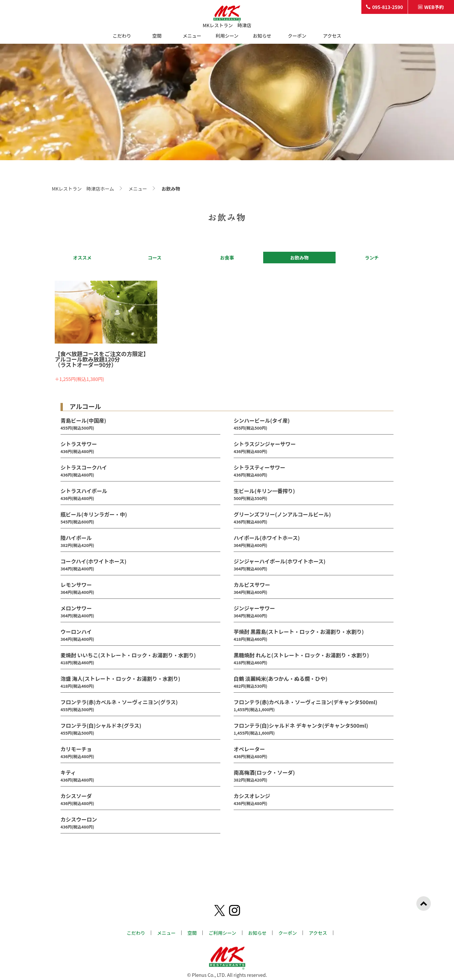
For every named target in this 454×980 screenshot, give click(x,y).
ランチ (372, 258)
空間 (157, 36)
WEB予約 (431, 7)
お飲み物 (299, 258)
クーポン (297, 36)
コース (154, 258)
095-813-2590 (384, 7)
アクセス (332, 36)
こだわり (122, 36)
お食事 (227, 258)
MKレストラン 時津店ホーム (83, 189)
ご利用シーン (222, 933)
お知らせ (262, 36)
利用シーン (227, 36)
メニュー (192, 36)
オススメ (82, 258)
